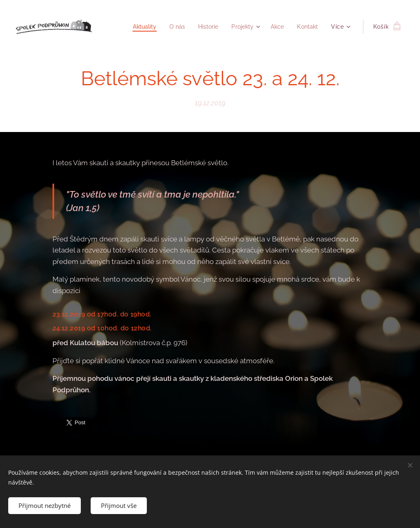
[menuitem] (137, 27)
